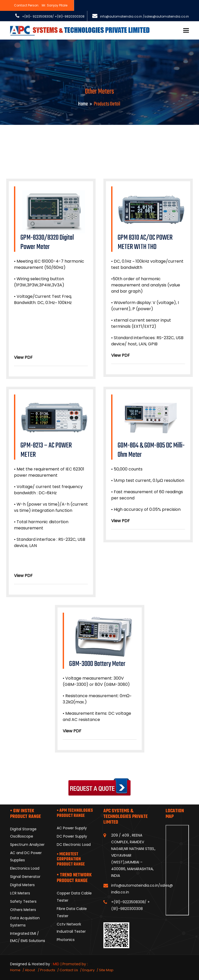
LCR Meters (20, 893)
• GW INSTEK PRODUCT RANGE (26, 814)
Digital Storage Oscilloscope (23, 833)
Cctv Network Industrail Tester (71, 928)
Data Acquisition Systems (25, 922)
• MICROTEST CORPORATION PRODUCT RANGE (71, 860)
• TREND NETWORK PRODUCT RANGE (74, 878)
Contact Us (69, 970)
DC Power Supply (72, 836)
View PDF (23, 357)
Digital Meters (22, 885)
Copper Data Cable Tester (74, 897)
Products (48, 970)
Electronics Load (25, 868)
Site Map (106, 970)
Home (83, 104)
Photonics (66, 940)
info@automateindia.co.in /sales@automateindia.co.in (144, 16)
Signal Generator (25, 877)
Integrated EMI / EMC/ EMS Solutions (28, 937)
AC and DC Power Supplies (26, 856)
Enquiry (88, 970)
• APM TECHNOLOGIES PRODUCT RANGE (75, 813)
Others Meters (23, 910)
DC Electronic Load (74, 845)
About (30, 970)
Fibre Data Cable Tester (72, 912)
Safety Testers (23, 901)
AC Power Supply (72, 828)
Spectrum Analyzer (27, 845)
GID (92, 964)
